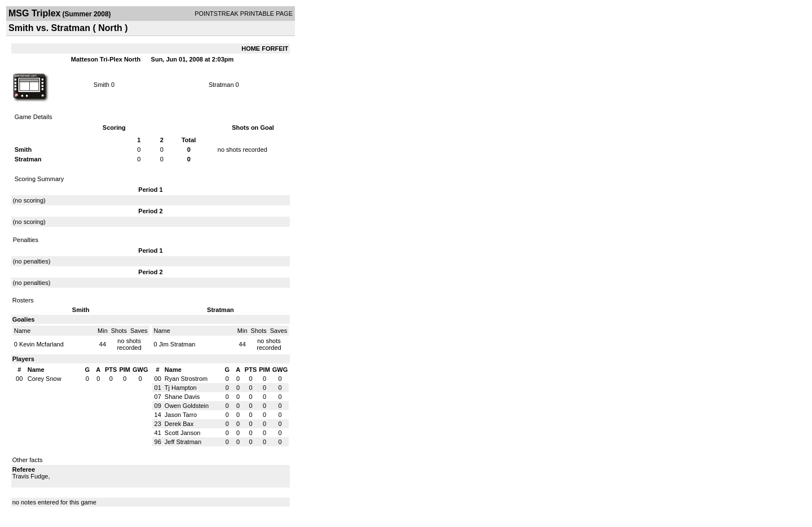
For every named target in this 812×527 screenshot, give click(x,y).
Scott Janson (183, 433)
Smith (101, 85)
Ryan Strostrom (186, 379)
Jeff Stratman (183, 442)
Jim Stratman (177, 344)
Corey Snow (45, 379)
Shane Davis (182, 397)
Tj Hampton (181, 388)
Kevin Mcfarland (41, 344)
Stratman (221, 85)
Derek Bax (179, 424)
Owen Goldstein (187, 406)
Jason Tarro (181, 415)
